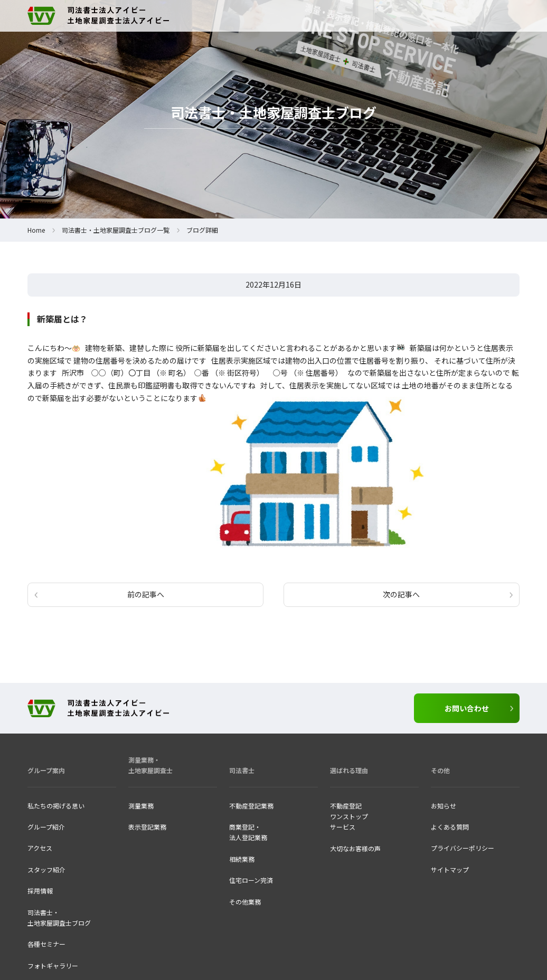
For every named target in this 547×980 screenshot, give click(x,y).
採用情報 (40, 891)
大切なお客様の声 (355, 848)
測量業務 (141, 806)
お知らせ (444, 806)
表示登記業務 (147, 827)
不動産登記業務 (251, 806)
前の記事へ (146, 594)
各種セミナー (46, 944)
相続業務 (242, 859)
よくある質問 (450, 827)
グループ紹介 (46, 827)
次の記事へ (401, 594)
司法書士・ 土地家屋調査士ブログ (59, 917)
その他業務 (245, 902)
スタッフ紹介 (46, 869)
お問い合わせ (467, 708)
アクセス (40, 848)
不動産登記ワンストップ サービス (349, 816)
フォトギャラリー (53, 965)
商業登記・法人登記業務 (248, 832)
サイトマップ (450, 869)
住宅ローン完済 (251, 880)
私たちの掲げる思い (56, 806)
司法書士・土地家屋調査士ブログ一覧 (116, 230)
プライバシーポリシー (463, 848)
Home (36, 230)
